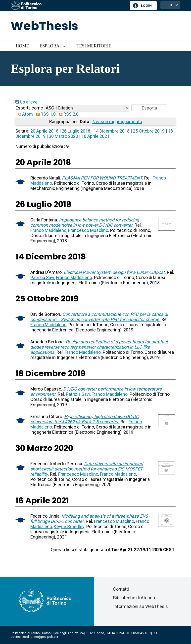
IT (171, 5)
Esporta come (29, 108)
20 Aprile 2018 (44, 131)
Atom (24, 114)
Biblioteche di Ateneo (134, 598)
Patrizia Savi (42, 277)
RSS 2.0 (68, 114)
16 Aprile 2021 (95, 136)
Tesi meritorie (94, 46)
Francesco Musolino (88, 230)
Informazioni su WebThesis (141, 606)
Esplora (49, 46)
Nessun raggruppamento (117, 122)
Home (22, 46)
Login (146, 6)
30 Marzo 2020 (63, 136)
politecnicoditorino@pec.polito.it (34, 637)
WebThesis (44, 26)
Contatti (121, 589)
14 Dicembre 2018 (112, 131)
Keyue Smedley (69, 526)
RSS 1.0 (45, 114)
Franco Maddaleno (48, 230)
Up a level (27, 102)
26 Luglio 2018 (76, 131)
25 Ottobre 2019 (149, 131)
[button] (149, 108)
